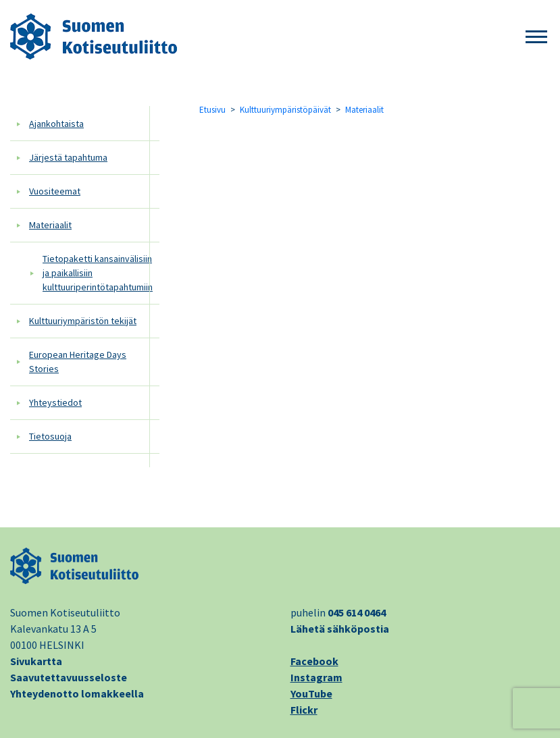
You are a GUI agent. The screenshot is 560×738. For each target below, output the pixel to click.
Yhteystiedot (55, 402)
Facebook (314, 661)
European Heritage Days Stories (78, 362)
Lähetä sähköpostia (340, 629)
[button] (536, 37)
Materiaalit (50, 225)
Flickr (304, 710)
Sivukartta (36, 661)
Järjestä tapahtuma (68, 157)
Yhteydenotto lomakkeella (77, 693)
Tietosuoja (50, 436)
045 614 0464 (357, 612)
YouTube (311, 693)
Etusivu (212, 110)
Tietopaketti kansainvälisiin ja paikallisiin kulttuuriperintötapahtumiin (98, 273)
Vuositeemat (55, 191)
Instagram (316, 677)
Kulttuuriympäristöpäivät (285, 110)
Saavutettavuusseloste (69, 677)
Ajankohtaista (56, 124)
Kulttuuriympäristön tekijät (83, 321)
